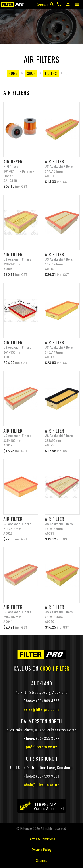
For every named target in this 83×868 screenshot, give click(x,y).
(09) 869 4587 (48, 701)
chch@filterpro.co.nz (41, 785)
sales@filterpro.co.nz (41, 709)
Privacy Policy (42, 850)
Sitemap (42, 861)
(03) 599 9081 (48, 776)
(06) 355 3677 (48, 738)
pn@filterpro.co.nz (41, 747)
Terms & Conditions (42, 839)
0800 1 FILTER (55, 668)
